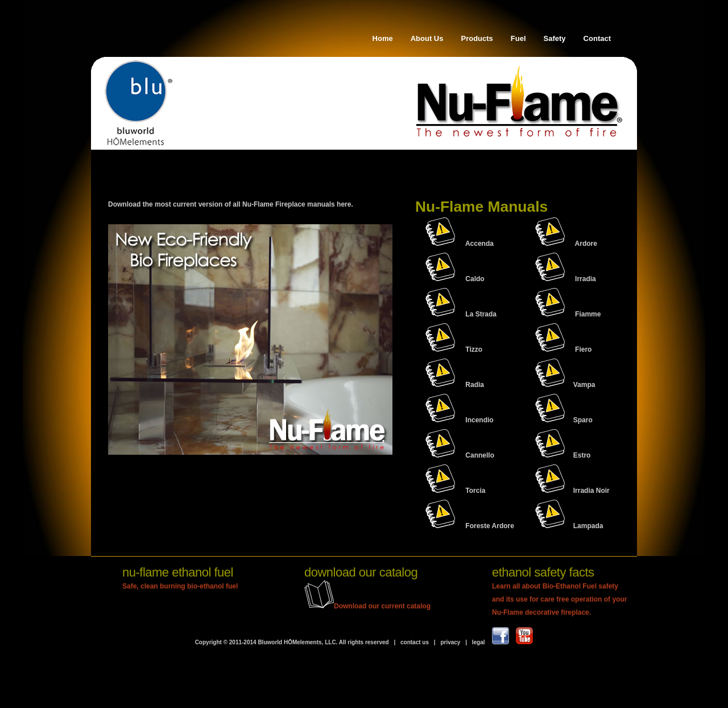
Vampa (565, 385)
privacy (450, 642)
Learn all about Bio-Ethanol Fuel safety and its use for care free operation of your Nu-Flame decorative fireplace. (559, 599)
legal (479, 642)
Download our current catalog (367, 606)
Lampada (569, 526)
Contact (597, 38)
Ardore (586, 244)
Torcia (475, 491)
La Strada (481, 314)
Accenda (479, 244)
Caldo (475, 279)
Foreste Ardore (490, 526)
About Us (427, 38)
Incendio (479, 420)
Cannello (480, 455)
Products (477, 38)
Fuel (518, 38)
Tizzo (474, 349)
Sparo (564, 420)
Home (383, 38)
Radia (475, 385)
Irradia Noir (572, 491)
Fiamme (588, 314)
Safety (555, 38)
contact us (414, 642)
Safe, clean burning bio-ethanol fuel (180, 586)
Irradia (586, 279)
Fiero (583, 349)
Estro (563, 455)
